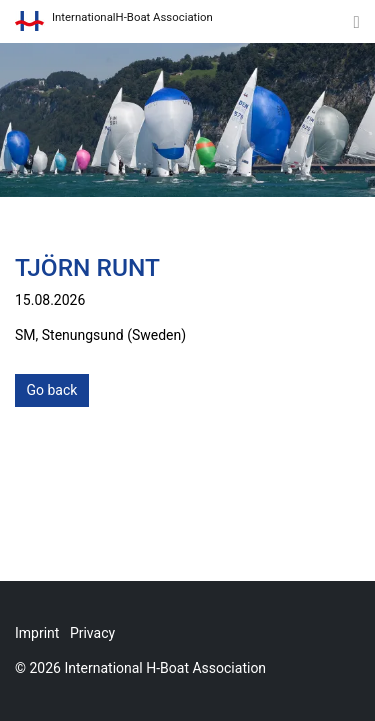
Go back (52, 390)
